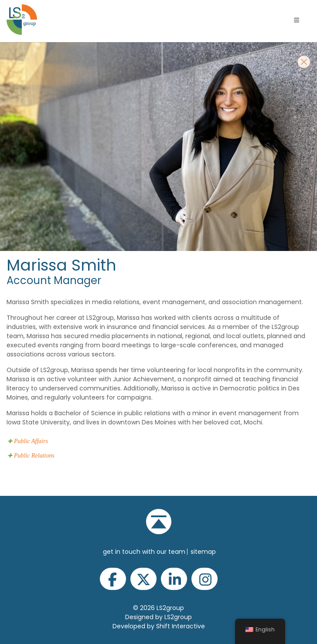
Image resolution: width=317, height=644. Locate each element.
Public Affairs (31, 441)
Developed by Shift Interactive (159, 626)
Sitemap (203, 552)
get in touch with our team (144, 552)
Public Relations (34, 456)
